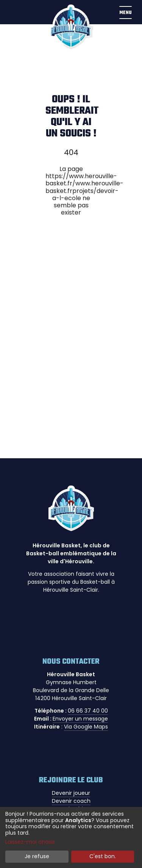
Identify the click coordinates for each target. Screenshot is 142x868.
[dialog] (71, 837)
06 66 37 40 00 (88, 711)
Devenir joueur (71, 793)
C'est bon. (103, 856)
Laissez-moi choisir (30, 842)
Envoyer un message (80, 719)
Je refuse (37, 856)
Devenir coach (71, 801)
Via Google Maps (86, 727)
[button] (125, 12)
